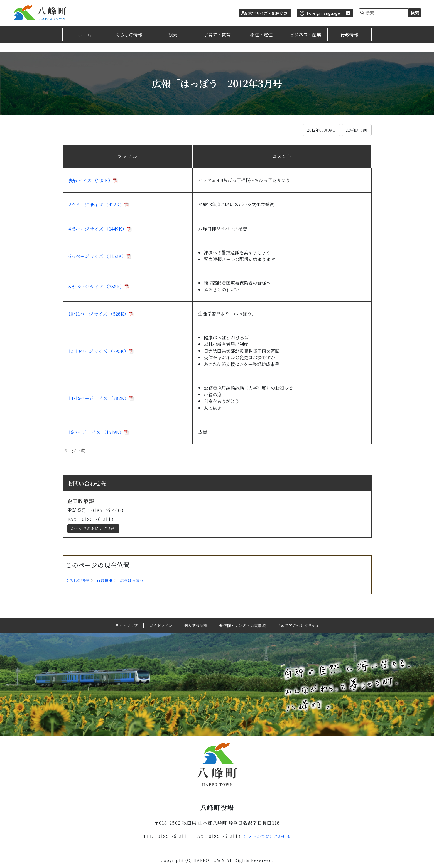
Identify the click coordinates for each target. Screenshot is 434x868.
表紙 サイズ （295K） (90, 180)
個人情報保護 (196, 625)
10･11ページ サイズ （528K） (98, 314)
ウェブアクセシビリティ (298, 625)
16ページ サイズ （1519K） (96, 432)
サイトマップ (126, 625)
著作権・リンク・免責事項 (242, 625)
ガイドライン (161, 625)
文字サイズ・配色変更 (268, 13)
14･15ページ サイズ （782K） (99, 398)
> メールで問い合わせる (268, 836)
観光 (173, 35)
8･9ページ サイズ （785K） (96, 287)
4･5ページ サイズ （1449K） (97, 229)
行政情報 (349, 35)
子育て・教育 (217, 35)
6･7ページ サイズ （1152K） (97, 256)
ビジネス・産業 (305, 35)
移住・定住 (261, 35)
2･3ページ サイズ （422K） (96, 205)
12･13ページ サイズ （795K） (98, 351)
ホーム (85, 35)
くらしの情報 (129, 35)
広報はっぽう (132, 580)
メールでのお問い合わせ (93, 528)
